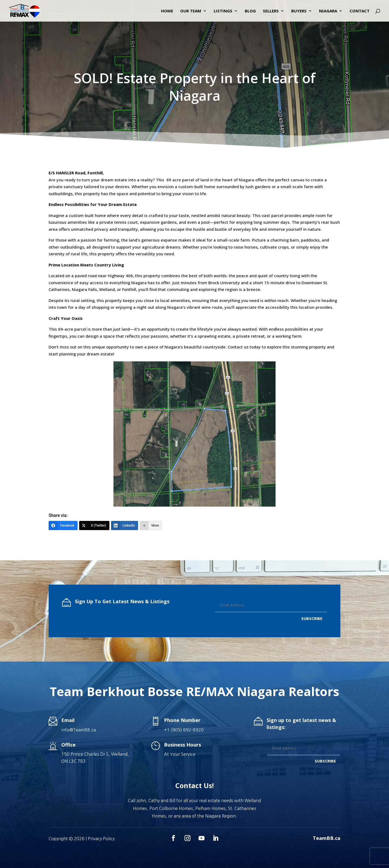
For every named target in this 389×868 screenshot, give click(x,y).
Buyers (299, 11)
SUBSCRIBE (312, 619)
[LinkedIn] (125, 525)
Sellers (271, 11)
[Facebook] (63, 525)
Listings (223, 11)
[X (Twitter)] (94, 525)
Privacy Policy (101, 839)
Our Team (191, 11)
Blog (250, 11)
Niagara (328, 11)
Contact (360, 11)
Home (167, 11)
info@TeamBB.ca (79, 730)
